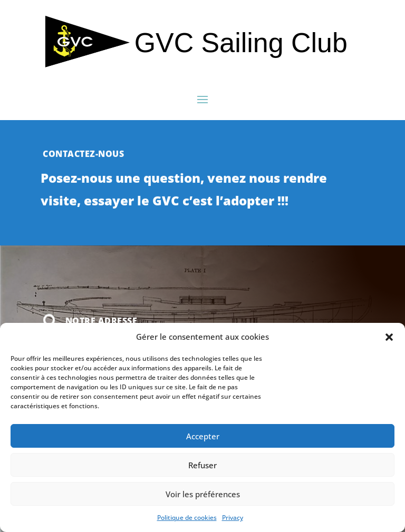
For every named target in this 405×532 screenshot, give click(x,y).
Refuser (202, 465)
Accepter (203, 436)
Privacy (233, 518)
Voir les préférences (203, 494)
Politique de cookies (187, 518)
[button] (389, 337)
